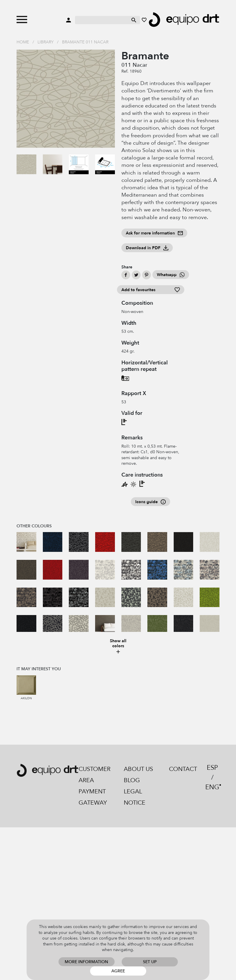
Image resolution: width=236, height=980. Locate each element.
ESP (212, 768)
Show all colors (118, 646)
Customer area (95, 775)
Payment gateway (93, 797)
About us (138, 769)
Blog (132, 780)
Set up (150, 962)
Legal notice (135, 797)
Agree (118, 971)
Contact (183, 769)
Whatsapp (171, 275)
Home (23, 42)
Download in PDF (147, 248)
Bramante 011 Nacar (85, 42)
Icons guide (150, 502)
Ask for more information (154, 233)
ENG (212, 787)
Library (45, 42)
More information (86, 962)
